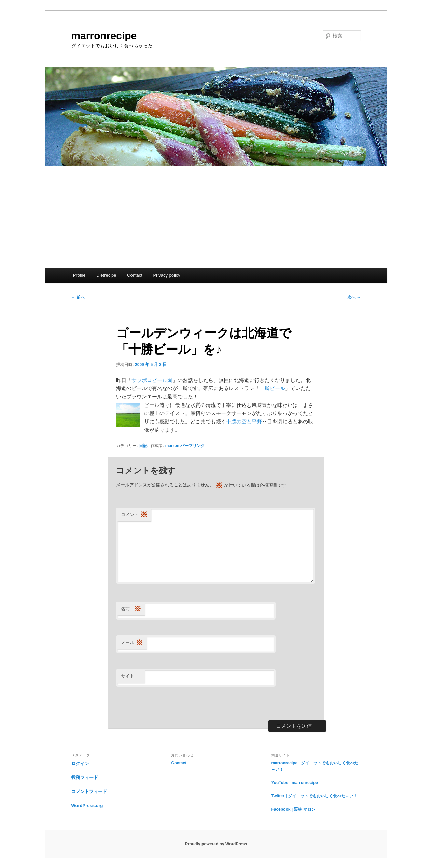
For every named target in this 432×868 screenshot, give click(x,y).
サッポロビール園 (152, 380)
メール (132, 643)
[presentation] (168, 703)
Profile (79, 275)
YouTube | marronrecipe (294, 783)
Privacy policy (166, 275)
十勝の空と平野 (244, 421)
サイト (128, 676)
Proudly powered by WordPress (216, 844)
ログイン (80, 763)
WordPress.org (87, 805)
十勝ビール (272, 388)
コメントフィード (89, 791)
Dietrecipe (106, 275)
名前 (131, 609)
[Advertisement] (216, 217)
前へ (78, 297)
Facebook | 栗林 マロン (293, 809)
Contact (135, 275)
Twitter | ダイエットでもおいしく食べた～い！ (314, 796)
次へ (354, 297)
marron (172, 446)
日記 (143, 446)
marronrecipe (104, 36)
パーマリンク (193, 446)
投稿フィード (85, 777)
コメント (134, 515)
